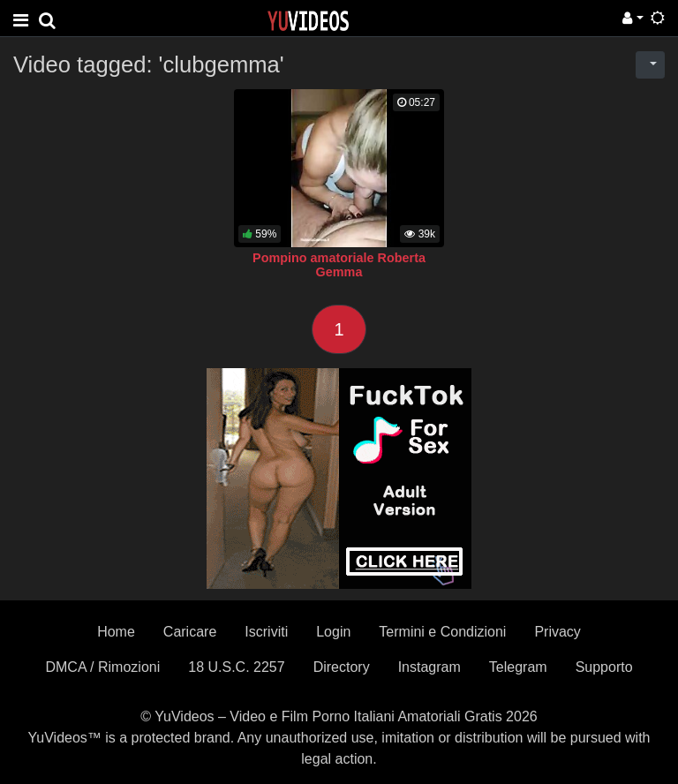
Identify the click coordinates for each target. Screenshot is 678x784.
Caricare (190, 632)
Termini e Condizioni (442, 632)
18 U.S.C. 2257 (236, 667)
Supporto (604, 667)
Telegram (518, 667)
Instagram (429, 667)
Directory (342, 667)
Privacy (557, 632)
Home (116, 632)
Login (333, 632)
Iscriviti (266, 632)
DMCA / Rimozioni (102, 667)
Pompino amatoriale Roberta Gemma (339, 265)
